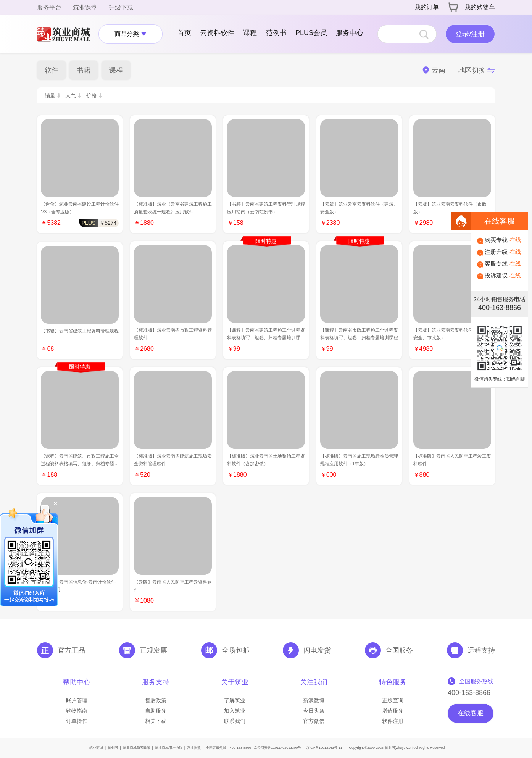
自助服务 (156, 711)
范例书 (276, 33)
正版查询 (393, 700)
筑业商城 (96, 748)
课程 (250, 33)
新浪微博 (314, 700)
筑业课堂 (85, 7)
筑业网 (113, 748)
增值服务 (393, 711)
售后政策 (156, 700)
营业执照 (194, 748)
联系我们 (235, 721)
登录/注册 (470, 34)
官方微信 (314, 721)
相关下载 (156, 721)
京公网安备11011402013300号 (277, 748)
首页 (184, 33)
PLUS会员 (311, 33)
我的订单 (427, 7)
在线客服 (471, 713)
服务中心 (350, 33)
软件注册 (393, 721)
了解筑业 (235, 700)
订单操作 (77, 721)
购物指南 (77, 711)
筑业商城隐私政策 (137, 748)
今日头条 (314, 711)
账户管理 (77, 700)
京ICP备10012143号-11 (324, 748)
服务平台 (49, 7)
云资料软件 (217, 33)
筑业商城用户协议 (169, 748)
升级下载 (121, 7)
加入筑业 (235, 711)
